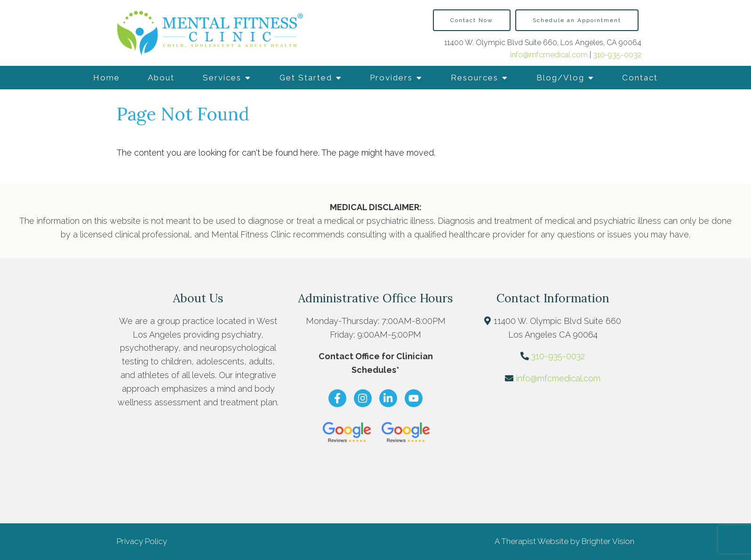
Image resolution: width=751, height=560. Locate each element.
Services (222, 78)
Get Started (306, 78)
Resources (475, 78)
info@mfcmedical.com (550, 55)
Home (107, 78)
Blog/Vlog (560, 78)
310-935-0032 (617, 55)
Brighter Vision (608, 541)
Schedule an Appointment (577, 20)
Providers (391, 78)
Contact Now (472, 20)
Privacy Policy (142, 541)
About (161, 78)
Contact (640, 78)
